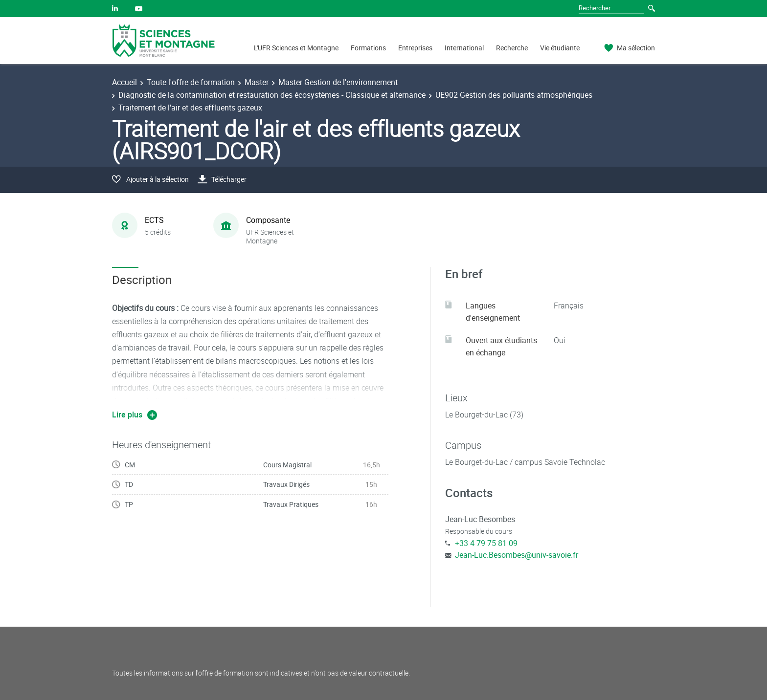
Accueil (124, 82)
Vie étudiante (560, 48)
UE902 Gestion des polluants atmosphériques (514, 95)
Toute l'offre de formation (191, 82)
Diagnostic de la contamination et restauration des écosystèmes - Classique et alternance (272, 95)
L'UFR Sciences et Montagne (296, 48)
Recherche (512, 48)
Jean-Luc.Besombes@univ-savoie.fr (517, 555)
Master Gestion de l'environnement (338, 82)
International (464, 48)
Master (257, 82)
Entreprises (415, 48)
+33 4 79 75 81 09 (486, 543)
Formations (368, 48)
